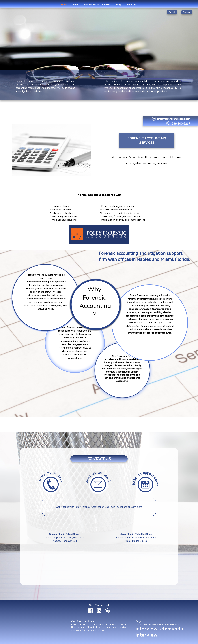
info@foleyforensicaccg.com (173, 119)
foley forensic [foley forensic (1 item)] (172, 624)
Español (187, 12)
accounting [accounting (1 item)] (158, 624)
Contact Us (131, 5)
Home (64, 5)
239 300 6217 (181, 124)
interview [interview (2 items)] (147, 629)
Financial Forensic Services (97, 5)
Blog (118, 5)
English (172, 12)
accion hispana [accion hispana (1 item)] (143, 624)
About (75, 5)
